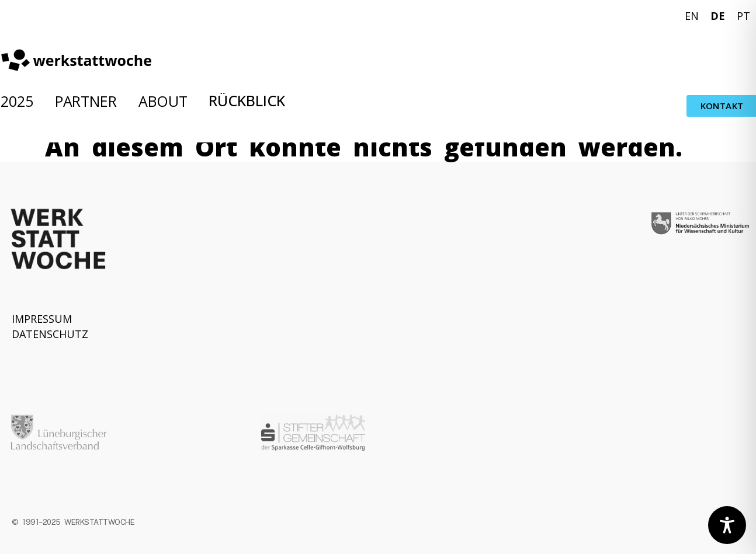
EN (692, 16)
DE (718, 16)
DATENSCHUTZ (50, 334)
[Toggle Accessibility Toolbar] (727, 525)
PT (743, 16)
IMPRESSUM (42, 319)
